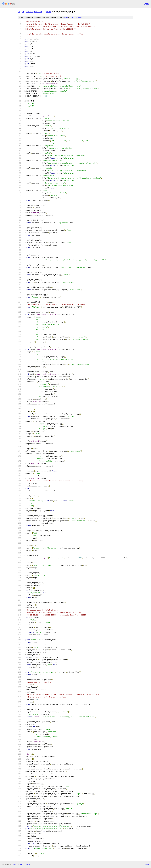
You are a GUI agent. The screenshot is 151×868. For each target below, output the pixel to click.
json (147, 864)
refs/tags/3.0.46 (34, 11)
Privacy (21, 864)
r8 (19, 11)
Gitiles (14, 864)
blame (79, 17)
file (66, 17)
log (72, 17)
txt (141, 864)
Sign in (146, 4)
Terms (27, 864)
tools (49, 11)
